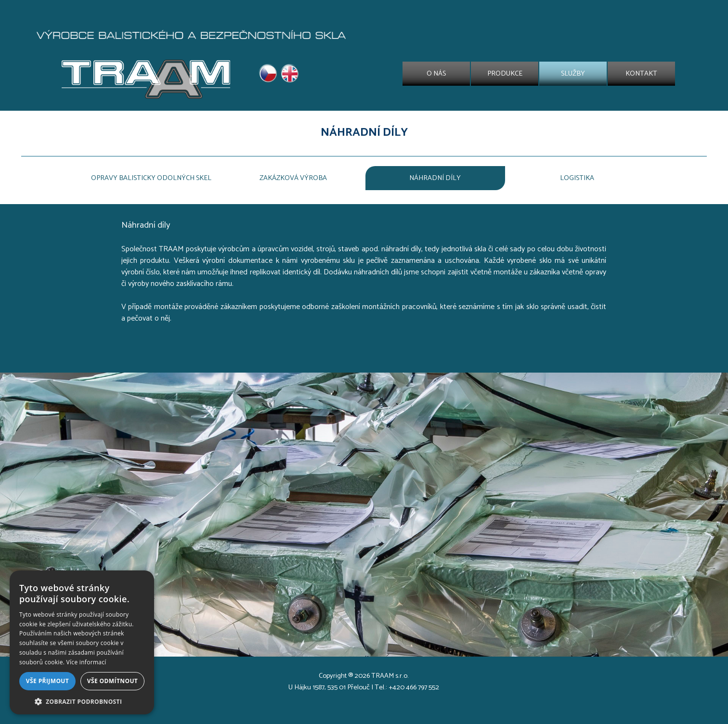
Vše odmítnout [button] (112, 681)
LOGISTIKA (577, 178)
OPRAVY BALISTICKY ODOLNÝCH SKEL (151, 178)
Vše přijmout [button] (47, 681)
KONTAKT (641, 74)
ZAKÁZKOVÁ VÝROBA (293, 178)
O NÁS (436, 74)
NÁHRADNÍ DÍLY (435, 178)
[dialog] (82, 642)
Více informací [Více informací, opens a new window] (86, 662)
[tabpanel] (364, 133)
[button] (82, 701)
